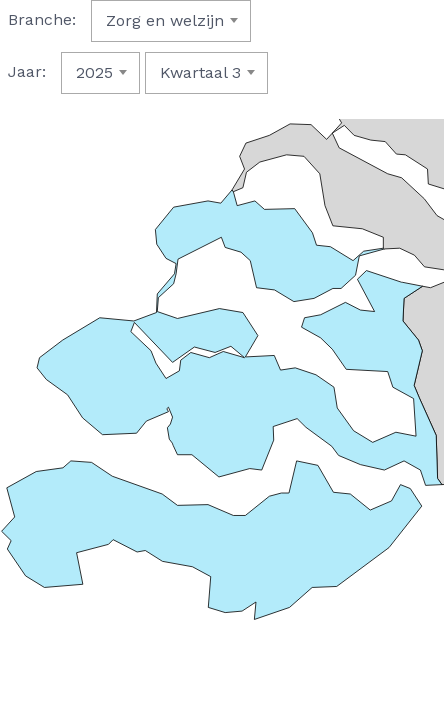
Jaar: (27, 71)
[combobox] (171, 21)
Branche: (42, 19)
